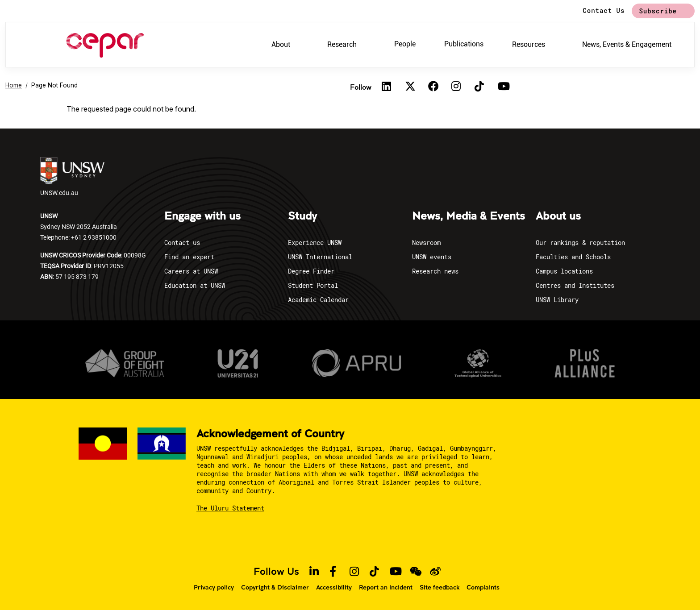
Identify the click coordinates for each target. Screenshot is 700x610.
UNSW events (432, 257)
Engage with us (202, 216)
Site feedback (440, 587)
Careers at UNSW (191, 271)
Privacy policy (214, 587)
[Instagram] (456, 87)
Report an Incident (386, 587)
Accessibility (334, 587)
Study (302, 216)
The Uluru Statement (230, 508)
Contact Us (604, 10)
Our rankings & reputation (580, 243)
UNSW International (320, 257)
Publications (464, 44)
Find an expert (189, 257)
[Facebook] (433, 87)
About (281, 44)
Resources (529, 44)
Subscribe (658, 11)
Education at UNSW (195, 285)
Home (14, 85)
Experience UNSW (315, 243)
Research (342, 44)
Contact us (182, 243)
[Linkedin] (387, 87)
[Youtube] (503, 87)
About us (558, 216)
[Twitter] (410, 87)
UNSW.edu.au (72, 177)
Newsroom (426, 243)
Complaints (483, 587)
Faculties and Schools (573, 257)
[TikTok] (479, 87)
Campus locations (564, 271)
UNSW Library (557, 300)
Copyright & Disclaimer (275, 587)
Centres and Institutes (575, 285)
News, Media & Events (469, 216)
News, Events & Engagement (627, 44)
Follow (361, 87)
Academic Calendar (318, 300)
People (405, 44)
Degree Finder (311, 271)
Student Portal (313, 285)
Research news (435, 271)
